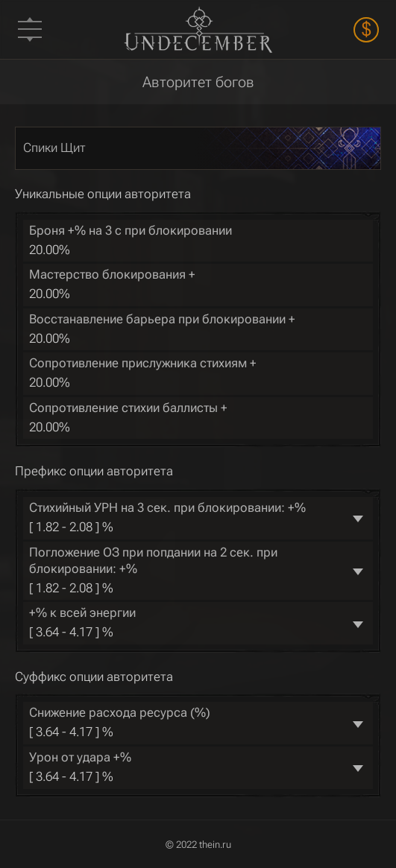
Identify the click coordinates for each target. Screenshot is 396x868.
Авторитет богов (198, 82)
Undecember (198, 29)
